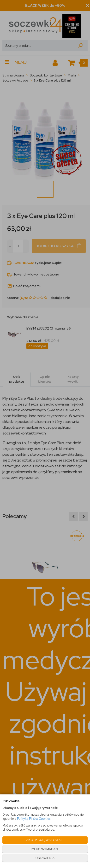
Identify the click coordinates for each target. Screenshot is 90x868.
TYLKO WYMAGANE (45, 849)
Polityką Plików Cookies (34, 819)
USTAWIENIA (45, 858)
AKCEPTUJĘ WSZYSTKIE (45, 840)
